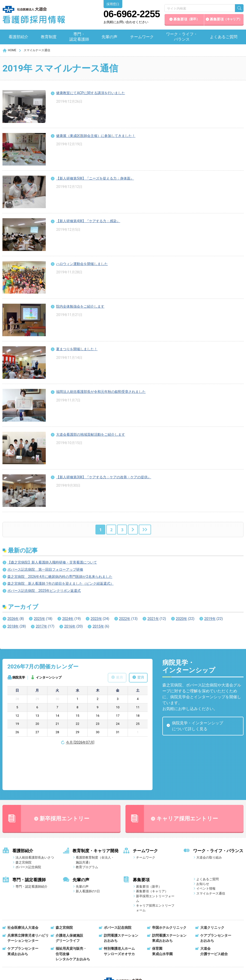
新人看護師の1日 (88, 851)
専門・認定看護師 (79, 37)
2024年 (71, 619)
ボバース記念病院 (28, 826)
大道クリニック (212, 887)
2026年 (16, 619)
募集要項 (186, 19)
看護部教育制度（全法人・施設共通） (95, 819)
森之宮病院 (23, 822)
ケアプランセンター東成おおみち (23, 911)
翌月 (141, 677)
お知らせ (203, 843)
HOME (12, 50)
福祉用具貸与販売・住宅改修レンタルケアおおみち (73, 913)
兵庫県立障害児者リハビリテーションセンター (28, 898)
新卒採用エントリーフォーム (155, 858)
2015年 (101, 627)
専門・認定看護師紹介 (31, 846)
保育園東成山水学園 (162, 911)
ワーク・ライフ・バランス (182, 37)
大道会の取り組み (209, 817)
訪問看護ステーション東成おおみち (169, 898)
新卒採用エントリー (46, 778)
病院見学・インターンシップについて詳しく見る (198, 726)
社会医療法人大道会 (23, 887)
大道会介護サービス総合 (214, 911)
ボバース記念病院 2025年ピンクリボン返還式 (44, 591)
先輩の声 (109, 37)
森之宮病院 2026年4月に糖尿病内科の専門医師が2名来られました (60, 577)
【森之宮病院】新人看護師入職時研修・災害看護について (52, 562)
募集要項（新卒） (149, 846)
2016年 (73, 627)
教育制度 (49, 37)
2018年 (17, 627)
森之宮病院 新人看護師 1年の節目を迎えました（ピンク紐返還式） (61, 584)
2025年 (43, 619)
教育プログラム (87, 826)
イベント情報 (206, 848)
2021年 (157, 619)
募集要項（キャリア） (152, 851)
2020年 (185, 619)
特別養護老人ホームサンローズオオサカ (119, 911)
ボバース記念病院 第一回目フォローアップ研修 (45, 570)
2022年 (128, 619)
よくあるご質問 (224, 37)
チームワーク (142, 37)
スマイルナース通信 (211, 853)
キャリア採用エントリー (172, 778)
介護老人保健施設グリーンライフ (69, 898)
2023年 (100, 619)
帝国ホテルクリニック (169, 887)
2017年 (45, 627)
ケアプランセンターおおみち (216, 898)
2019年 (213, 619)
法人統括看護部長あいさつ (35, 817)
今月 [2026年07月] (80, 742)
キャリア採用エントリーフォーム (155, 867)
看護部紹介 (18, 37)
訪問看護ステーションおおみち (121, 898)
